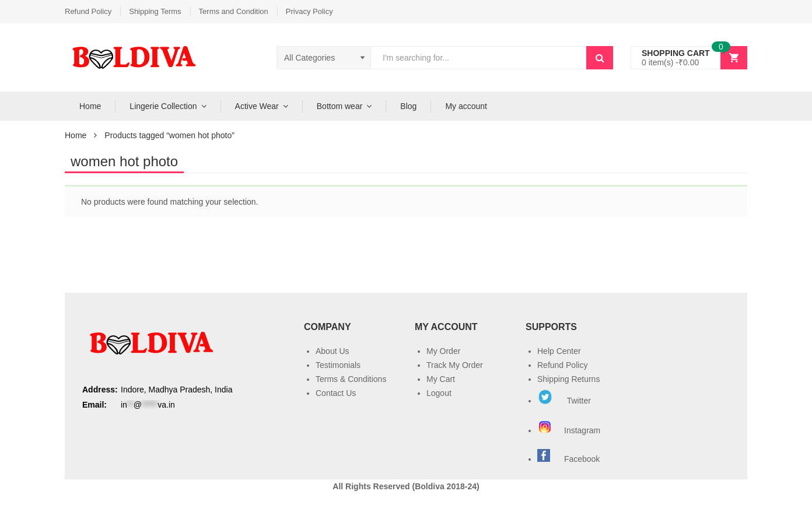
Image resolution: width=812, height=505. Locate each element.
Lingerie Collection (163, 106)
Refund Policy (88, 11)
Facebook (582, 459)
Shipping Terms (155, 11)
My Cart (441, 379)
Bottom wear (340, 106)
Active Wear (257, 106)
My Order (443, 351)
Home (90, 106)
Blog (408, 106)
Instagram (570, 430)
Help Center (559, 351)
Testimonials (338, 365)
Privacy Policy (309, 11)
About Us (332, 351)
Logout (439, 393)
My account (466, 106)
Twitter (564, 401)
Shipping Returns (568, 379)
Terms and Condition (234, 11)
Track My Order (455, 365)
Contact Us (336, 393)
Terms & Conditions (351, 379)
